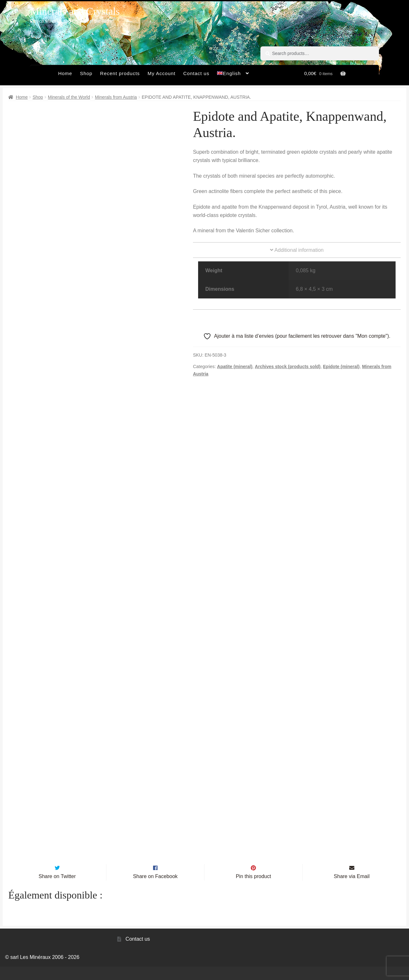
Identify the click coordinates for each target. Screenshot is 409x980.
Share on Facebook (155, 890)
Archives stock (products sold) (288, 367)
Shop (86, 73)
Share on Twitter (57, 890)
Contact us (196, 73)
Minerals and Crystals (75, 11)
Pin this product (253, 890)
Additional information (297, 250)
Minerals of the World (69, 97)
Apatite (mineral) (235, 367)
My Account (162, 73)
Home (65, 73)
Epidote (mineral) (341, 367)
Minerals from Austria (116, 97)
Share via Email (352, 890)
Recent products (120, 73)
